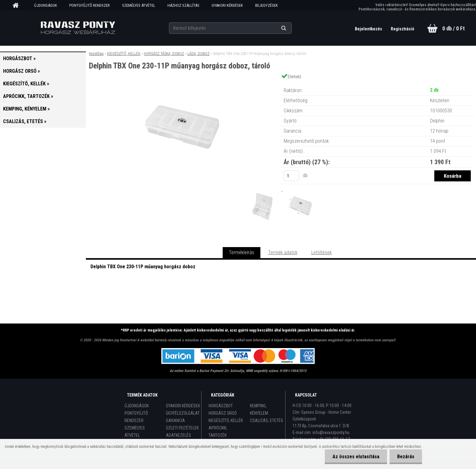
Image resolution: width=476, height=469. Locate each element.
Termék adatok (283, 252)
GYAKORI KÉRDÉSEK (227, 5)
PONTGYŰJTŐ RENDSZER (90, 5)
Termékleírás (242, 252)
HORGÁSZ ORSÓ (223, 413)
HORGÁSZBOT (221, 406)
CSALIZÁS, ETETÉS (267, 421)
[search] (291, 28)
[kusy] (291, 176)
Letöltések (322, 252)
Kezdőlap (96, 54)
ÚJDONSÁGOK (46, 5)
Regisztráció (403, 29)
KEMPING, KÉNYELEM (259, 409)
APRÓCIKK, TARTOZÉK (218, 432)
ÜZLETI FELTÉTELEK (182, 428)
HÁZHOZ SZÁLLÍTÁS (183, 5)
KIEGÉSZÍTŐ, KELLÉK (124, 54)
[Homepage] (18, 6)
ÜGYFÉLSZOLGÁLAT (183, 413)
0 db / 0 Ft (453, 28)
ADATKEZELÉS (178, 435)
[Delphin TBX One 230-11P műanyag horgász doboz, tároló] (183, 84)
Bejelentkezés (369, 29)
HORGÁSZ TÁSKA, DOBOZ (164, 54)
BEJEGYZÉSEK (267, 5)
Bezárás (406, 457)
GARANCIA (175, 421)
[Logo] (78, 28)
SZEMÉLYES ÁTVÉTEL (139, 5)
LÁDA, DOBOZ (198, 54)
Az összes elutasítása (356, 457)
